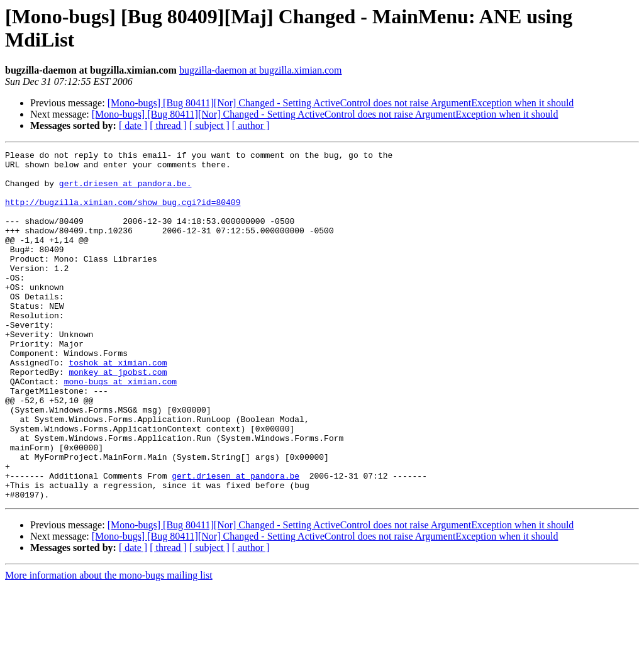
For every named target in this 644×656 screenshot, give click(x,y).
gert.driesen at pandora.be (236, 542)
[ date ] (133, 125)
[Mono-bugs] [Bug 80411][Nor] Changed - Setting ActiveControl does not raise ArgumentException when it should (341, 103)
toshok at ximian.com (118, 406)
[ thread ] (168, 125)
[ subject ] (209, 125)
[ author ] (251, 125)
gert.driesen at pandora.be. (125, 191)
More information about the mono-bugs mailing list (109, 645)
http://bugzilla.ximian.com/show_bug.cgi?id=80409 (123, 213)
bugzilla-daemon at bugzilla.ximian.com (261, 70)
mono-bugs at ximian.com (120, 428)
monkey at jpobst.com (118, 417)
